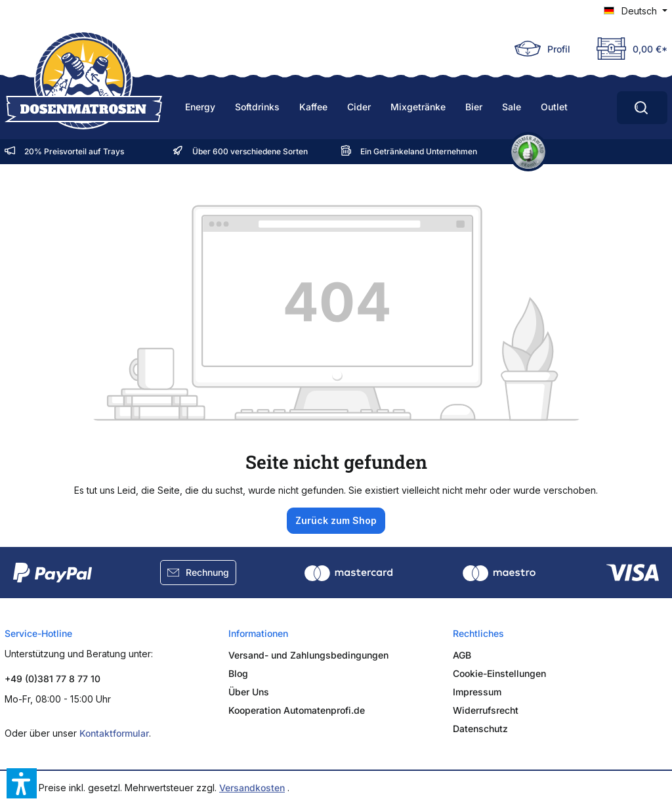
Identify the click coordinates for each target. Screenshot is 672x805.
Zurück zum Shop (336, 520)
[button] (22, 783)
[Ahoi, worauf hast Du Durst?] (642, 108)
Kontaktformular (114, 733)
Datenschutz (480, 729)
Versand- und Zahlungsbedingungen (308, 655)
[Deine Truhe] (625, 49)
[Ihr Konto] (542, 49)
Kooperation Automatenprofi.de (297, 710)
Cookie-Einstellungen (499, 673)
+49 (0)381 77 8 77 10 (52, 679)
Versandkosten (252, 788)
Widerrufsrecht (486, 710)
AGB (462, 655)
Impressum (477, 692)
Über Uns (249, 692)
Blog (238, 673)
